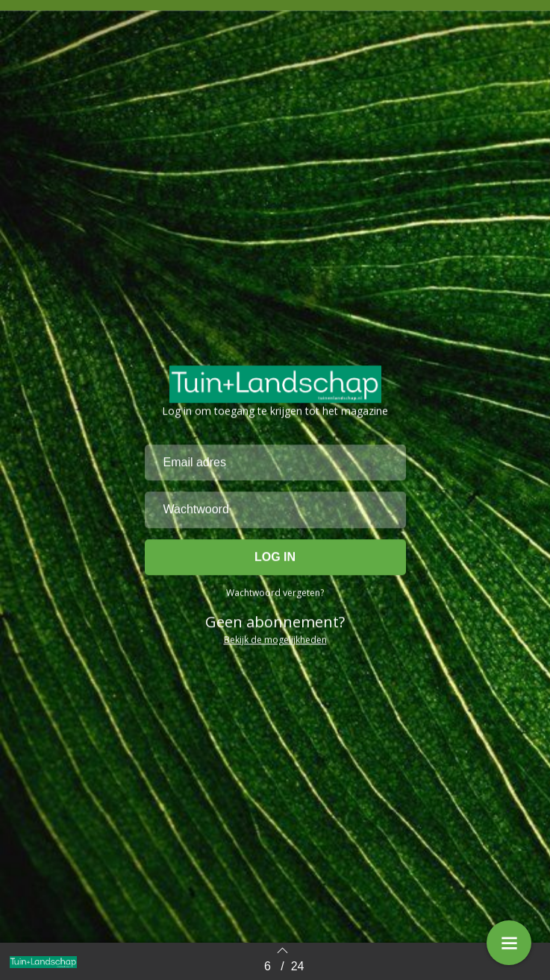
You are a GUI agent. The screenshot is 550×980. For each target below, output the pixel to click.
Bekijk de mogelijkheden (275, 700)
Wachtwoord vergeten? (275, 653)
